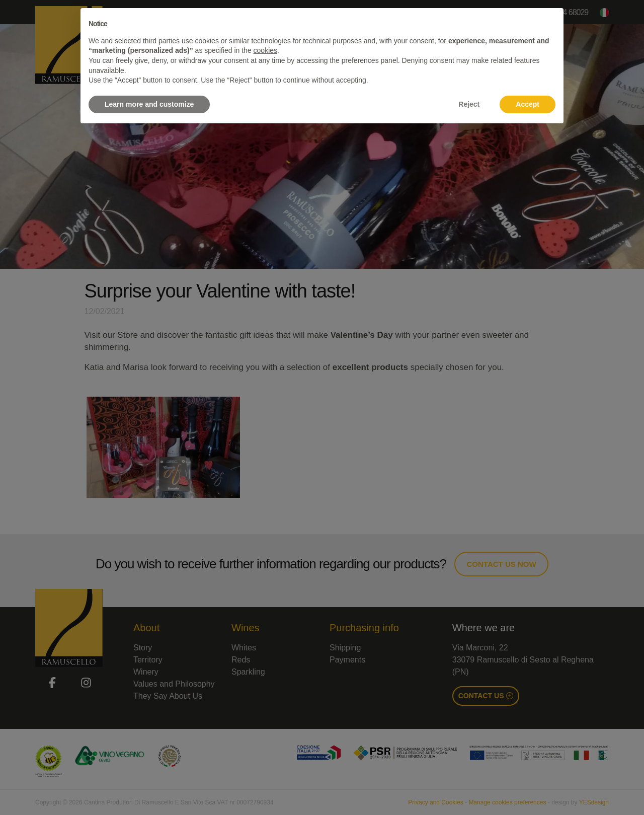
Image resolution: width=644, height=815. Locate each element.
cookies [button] (265, 50)
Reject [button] (469, 104)
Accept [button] (528, 104)
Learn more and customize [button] (149, 104)
